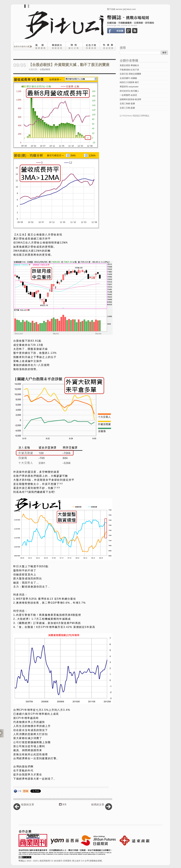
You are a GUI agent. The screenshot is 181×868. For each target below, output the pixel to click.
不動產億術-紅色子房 (129, 70)
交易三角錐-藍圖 (127, 104)
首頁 (64, 804)
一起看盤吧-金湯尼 (128, 95)
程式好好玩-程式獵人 (129, 91)
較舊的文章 (98, 805)
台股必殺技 (45, 69)
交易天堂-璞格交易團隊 (130, 74)
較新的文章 (28, 805)
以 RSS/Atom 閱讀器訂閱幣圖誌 (135, 116)
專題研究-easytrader (129, 87)
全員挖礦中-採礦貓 (128, 78)
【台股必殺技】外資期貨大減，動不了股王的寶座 (69, 65)
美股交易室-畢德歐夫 (129, 65)
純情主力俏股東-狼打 (129, 82)
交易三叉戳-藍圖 (127, 108)
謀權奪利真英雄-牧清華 (130, 99)
